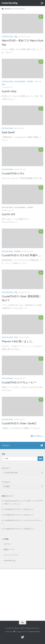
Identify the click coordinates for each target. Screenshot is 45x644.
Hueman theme (34, 632)
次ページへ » (37, 436)
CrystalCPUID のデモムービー (19, 382)
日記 (16, 37)
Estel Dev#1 (8, 132)
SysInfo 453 (8, 214)
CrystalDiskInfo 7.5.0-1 (12, 509)
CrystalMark (20, 82)
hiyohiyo (27, 509)
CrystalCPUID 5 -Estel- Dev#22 (19, 423)
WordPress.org (10, 561)
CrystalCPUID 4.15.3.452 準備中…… (22, 255)
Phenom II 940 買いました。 (18, 341)
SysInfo (30, 82)
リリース (38, 82)
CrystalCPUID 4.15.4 (13, 173)
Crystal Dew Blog (9, 3)
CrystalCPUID (7, 37)
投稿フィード (9, 549)
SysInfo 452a (9, 91)
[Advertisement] (22, 593)
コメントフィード (11, 555)
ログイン (8, 544)
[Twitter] (42, 445)
